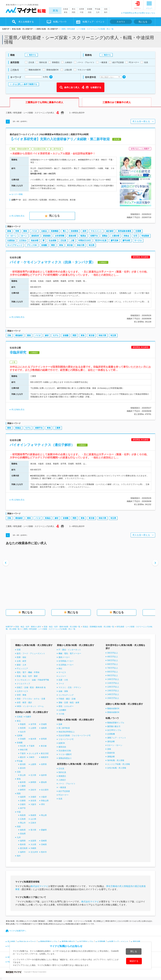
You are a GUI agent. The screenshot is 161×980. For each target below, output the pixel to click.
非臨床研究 (18, 352)
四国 (90, 12)
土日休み (23, 241)
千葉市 (23, 753)
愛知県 (44, 782)
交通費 (138, 231)
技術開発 (75, 231)
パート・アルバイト (67, 784)
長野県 (44, 764)
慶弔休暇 (126, 241)
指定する (32, 55)
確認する (134, 961)
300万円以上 (113, 653)
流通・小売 (63, 680)
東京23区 (45, 753)
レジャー (62, 676)
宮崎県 (44, 844)
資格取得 (35, 236)
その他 (61, 714)
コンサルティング (66, 695)
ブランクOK (32, 245)
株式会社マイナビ (39, 886)
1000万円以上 (113, 679)
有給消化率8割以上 (67, 732)
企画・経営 (22, 661)
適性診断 (111, 742)
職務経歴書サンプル (116, 723)
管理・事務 (22, 695)
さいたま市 (33, 753)
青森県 (23, 724)
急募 (60, 724)
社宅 (135, 236)
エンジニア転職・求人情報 (119, 764)
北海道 (65, 9)
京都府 (33, 797)
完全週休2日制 (65, 751)
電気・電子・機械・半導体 (28, 672)
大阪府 (44, 797)
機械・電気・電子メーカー (70, 653)
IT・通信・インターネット (70, 650)
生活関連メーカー (66, 665)
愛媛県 (44, 830)
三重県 (58, 428)
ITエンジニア (22, 669)
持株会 (126, 236)
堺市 (43, 804)
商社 (60, 669)
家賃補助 (47, 236)
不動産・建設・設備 (67, 699)
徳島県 (23, 830)
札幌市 (28, 717)
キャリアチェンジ (15, 245)
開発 (25, 231)
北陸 (106, 9)
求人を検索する (26, 22)
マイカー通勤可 (65, 754)
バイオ (34, 231)
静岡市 (23, 790)
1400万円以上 (113, 694)
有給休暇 (35, 241)
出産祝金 (11, 241)
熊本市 (44, 852)
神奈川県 (81, 245)
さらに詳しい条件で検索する (25, 84)
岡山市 (23, 823)
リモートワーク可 (66, 739)
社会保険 (53, 241)
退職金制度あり (65, 758)
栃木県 (33, 739)
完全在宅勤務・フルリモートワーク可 (75, 736)
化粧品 (44, 231)
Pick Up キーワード (28, 941)
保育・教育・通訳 (24, 703)
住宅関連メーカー (66, 661)
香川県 (33, 830)
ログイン (137, 8)
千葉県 (32, 746)
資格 (109, 749)
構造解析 (19, 335)
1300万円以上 (113, 691)
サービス (62, 672)
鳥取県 (23, 815)
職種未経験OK (113, 709)
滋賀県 (23, 797)
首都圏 (90, 9)
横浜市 (23, 757)
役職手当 (94, 236)
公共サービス (22, 691)
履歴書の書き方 (114, 726)
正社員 (63, 241)
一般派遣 (62, 787)
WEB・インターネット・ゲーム (30, 706)
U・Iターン (12, 236)
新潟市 (23, 768)
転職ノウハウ (60, 22)
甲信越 (98, 9)
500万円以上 (113, 660)
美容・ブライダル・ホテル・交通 (31, 699)
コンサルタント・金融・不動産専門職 (33, 680)
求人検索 (11, 941)
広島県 (23, 819)
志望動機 (111, 734)
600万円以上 (113, 664)
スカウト (121, 22)
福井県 (44, 775)
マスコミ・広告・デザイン (70, 687)
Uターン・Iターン (115, 745)
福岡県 (23, 841)
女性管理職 (60, 236)
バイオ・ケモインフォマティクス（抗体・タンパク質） (52, 262)
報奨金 (83, 236)
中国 (82, 12)
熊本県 (23, 844)
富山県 (23, 775)
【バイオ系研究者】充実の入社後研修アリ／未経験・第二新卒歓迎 (60, 139)
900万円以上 (113, 675)
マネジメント (96, 231)
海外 (106, 12)
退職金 (105, 236)
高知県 (23, 834)
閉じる (134, 951)
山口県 (33, 819)
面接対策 (111, 753)
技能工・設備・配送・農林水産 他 (31, 687)
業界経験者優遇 (125, 231)
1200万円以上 (113, 687)
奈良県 (33, 801)
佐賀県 (33, 841)
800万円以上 (113, 672)
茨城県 (23, 739)
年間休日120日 (85, 241)
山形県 (33, 728)
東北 (74, 9)
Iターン (24, 236)
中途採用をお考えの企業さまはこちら (139, 13)
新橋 (9, 231)
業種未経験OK (113, 712)
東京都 (70, 245)
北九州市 (34, 852)
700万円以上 (113, 668)
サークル (138, 241)
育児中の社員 (101, 241)
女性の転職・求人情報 (117, 768)
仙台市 (23, 732)
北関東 (82, 9)
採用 (84, 231)
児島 (9, 335)
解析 (47, 335)
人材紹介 (62, 780)
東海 (55, 11)
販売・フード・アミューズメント (31, 653)
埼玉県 (92, 245)
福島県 (44, 728)
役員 (60, 799)
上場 (72, 241)
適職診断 (111, 757)
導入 (65, 231)
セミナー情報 (17, 194)
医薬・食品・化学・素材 (27, 676)
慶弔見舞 (114, 241)
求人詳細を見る (18, 216)
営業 (17, 231)
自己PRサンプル (114, 730)
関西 (74, 12)
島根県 (33, 815)
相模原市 (45, 757)
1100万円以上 (113, 683)
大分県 (33, 844)
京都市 (23, 804)
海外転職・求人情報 (116, 760)
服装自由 (62, 747)
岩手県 (33, 724)
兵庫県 (23, 801)
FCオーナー (64, 795)
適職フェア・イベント (117, 738)
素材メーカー (64, 657)
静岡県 (33, 782)
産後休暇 (72, 236)
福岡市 (23, 852)
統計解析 (110, 231)
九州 (98, 12)
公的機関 (62, 710)
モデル (56, 335)
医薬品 (18, 428)
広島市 (33, 823)
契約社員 (62, 772)
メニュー (149, 8)
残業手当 (39, 428)
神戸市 (23, 808)
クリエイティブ (23, 684)
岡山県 (44, 815)
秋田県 (23, 728)
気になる (143, 22)
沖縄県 (33, 848)
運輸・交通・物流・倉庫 (69, 703)
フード (61, 684)
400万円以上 (113, 657)
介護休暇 (116, 236)
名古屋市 (45, 790)
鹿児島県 (24, 848)
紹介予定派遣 (64, 791)
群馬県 (44, 739)
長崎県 (44, 841)
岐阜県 (23, 782)
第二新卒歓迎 (64, 728)
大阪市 (33, 804)
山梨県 (33, 764)
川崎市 (32, 757)
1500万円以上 (113, 698)
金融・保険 (63, 691)
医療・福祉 (22, 657)
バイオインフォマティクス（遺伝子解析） (42, 445)
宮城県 (44, 724)
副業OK (62, 743)
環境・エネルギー (66, 706)
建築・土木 (22, 665)
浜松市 (33, 790)
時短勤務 (145, 236)
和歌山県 (45, 801)
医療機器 (55, 231)
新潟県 (23, 764)
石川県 (33, 775)
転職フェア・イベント (94, 22)
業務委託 (62, 776)
